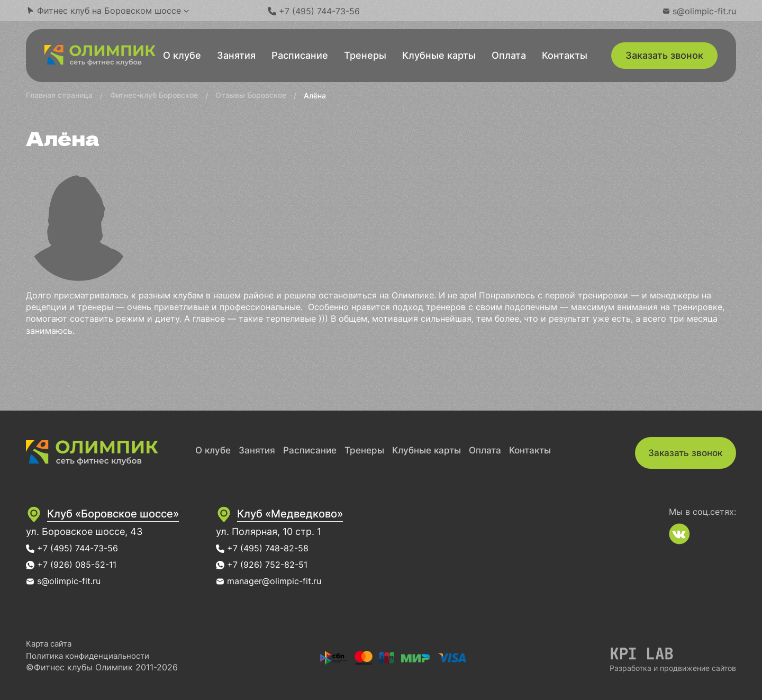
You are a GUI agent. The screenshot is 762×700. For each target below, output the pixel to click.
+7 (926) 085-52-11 (81, 564)
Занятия (236, 55)
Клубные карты (439, 55)
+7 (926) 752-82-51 (299, 564)
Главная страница (59, 95)
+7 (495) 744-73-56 (83, 548)
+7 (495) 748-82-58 (300, 548)
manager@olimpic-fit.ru (307, 581)
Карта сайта (51, 643)
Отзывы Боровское (251, 95)
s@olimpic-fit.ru (72, 581)
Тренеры (365, 55)
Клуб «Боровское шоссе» (127, 513)
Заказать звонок (664, 55)
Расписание (300, 55)
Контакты (565, 55)
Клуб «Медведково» (328, 513)
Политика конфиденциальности (93, 656)
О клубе (182, 55)
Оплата (509, 55)
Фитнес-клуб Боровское (154, 95)
